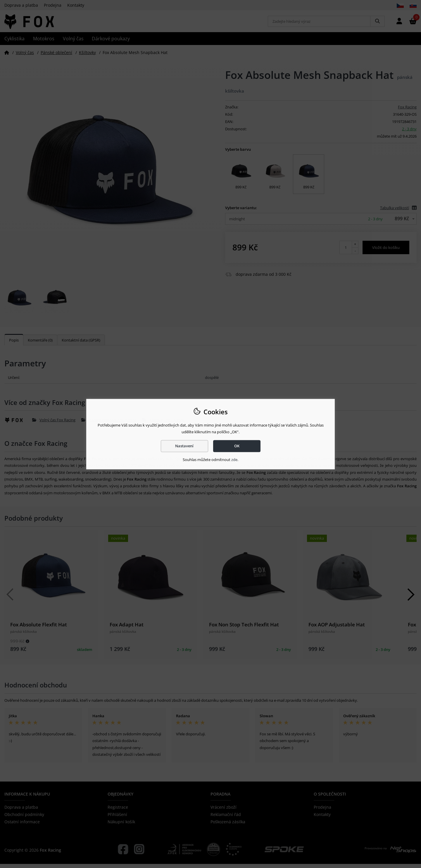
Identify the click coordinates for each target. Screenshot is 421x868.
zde (234, 460)
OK (237, 446)
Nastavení (184, 446)
